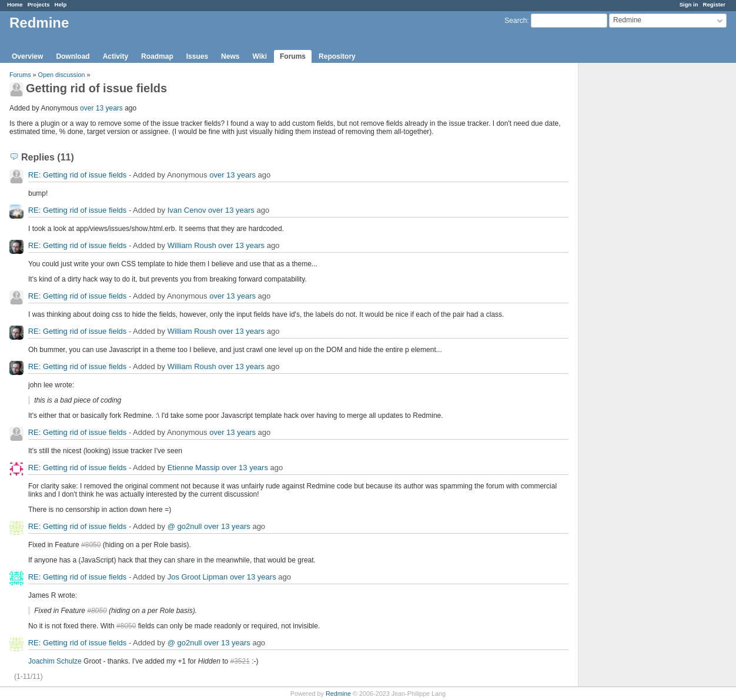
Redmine (338, 694)
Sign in (689, 4)
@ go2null (185, 526)
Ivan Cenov (187, 210)
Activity (116, 56)
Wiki (260, 56)
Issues (197, 56)
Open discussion (62, 75)
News (230, 56)
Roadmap (157, 56)
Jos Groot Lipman (198, 577)
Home (15, 4)
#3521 (240, 661)
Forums (293, 56)
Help (61, 4)
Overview (27, 56)
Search (516, 21)
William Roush (192, 245)
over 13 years (101, 108)
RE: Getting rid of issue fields (78, 175)
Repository (337, 56)
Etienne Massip (194, 468)
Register (714, 4)
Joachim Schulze (55, 661)
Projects (39, 4)
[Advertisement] (637, 247)
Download (73, 56)
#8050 (91, 545)
